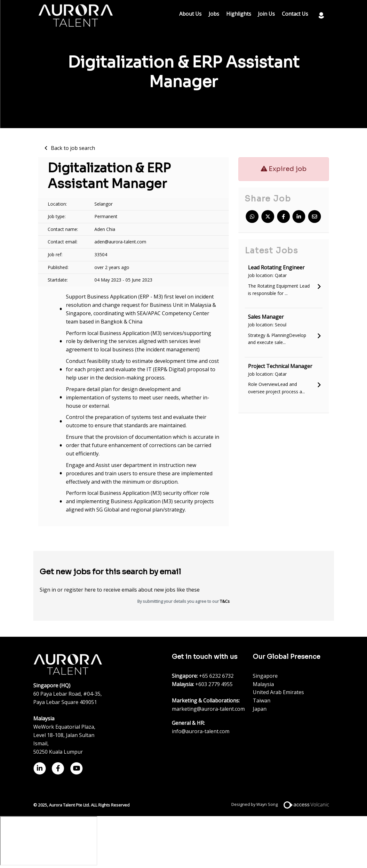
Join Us (266, 14)
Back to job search (73, 148)
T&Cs (225, 601)
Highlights (239, 14)
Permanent (106, 216)
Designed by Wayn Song (283, 804)
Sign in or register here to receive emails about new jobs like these (120, 590)
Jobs (214, 14)
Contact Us (295, 14)
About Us (190, 14)
